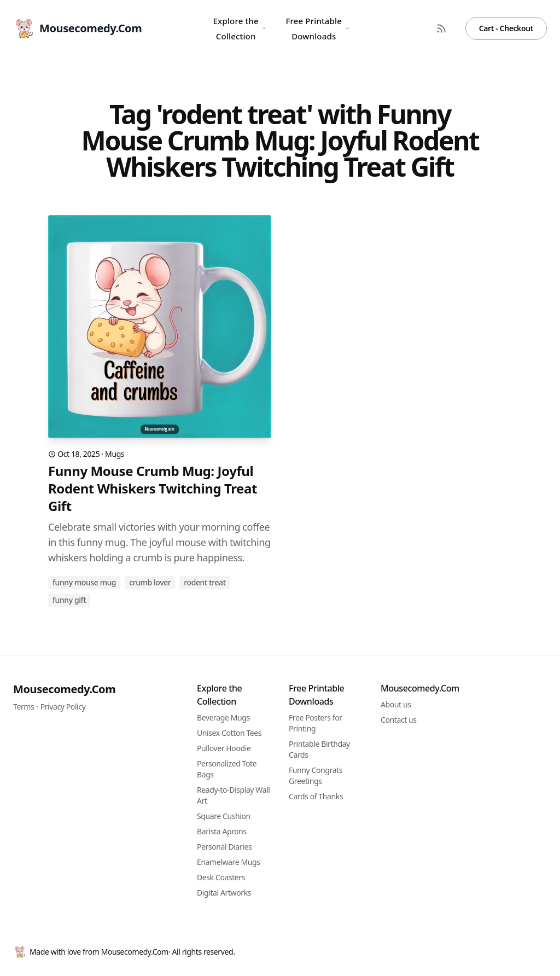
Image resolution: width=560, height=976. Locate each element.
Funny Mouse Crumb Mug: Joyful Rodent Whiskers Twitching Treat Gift (153, 489)
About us (396, 704)
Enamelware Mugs (228, 862)
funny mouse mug (84, 582)
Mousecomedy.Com (64, 689)
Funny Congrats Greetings (316, 775)
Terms (24, 707)
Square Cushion (224, 816)
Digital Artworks (224, 893)
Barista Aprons (222, 831)
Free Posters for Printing (316, 723)
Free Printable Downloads (317, 28)
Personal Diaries (224, 847)
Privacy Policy (63, 707)
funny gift (69, 600)
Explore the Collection (240, 28)
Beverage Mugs (223, 718)
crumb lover (150, 582)
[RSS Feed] (441, 28)
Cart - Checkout (506, 28)
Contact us (399, 720)
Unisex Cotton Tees (229, 733)
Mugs (115, 454)
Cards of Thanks (316, 796)
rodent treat (205, 582)
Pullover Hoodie (224, 748)
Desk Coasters (221, 877)
